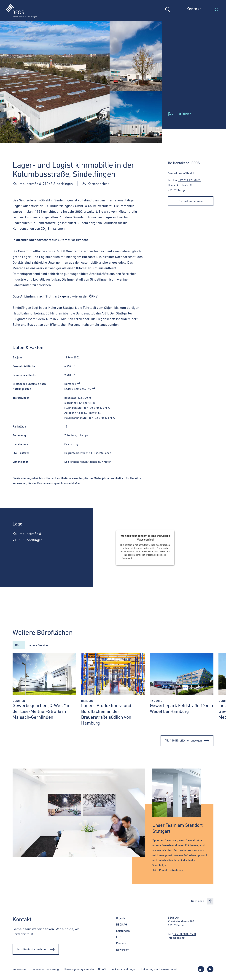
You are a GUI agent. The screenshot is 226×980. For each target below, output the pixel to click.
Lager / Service (41, 645)
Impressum (20, 970)
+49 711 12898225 (190, 180)
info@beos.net (177, 938)
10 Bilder (184, 114)
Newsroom (123, 950)
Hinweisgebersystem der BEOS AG (85, 970)
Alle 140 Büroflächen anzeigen (187, 741)
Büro (19, 645)
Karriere (121, 944)
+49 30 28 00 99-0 (185, 935)
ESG (119, 938)
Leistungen (123, 931)
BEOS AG (122, 925)
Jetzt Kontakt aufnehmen (168, 871)
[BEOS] (18, 8)
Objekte (121, 919)
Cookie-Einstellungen (124, 970)
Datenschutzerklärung (45, 970)
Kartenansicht (98, 184)
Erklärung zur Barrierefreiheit (159, 970)
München (19, 702)
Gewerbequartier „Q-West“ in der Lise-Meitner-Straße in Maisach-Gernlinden (42, 712)
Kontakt (194, 9)
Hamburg (87, 702)
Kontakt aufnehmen (191, 201)
